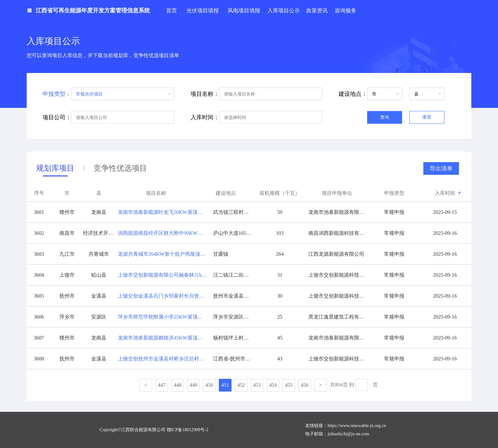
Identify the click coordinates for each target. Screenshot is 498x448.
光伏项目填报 (203, 11)
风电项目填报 (244, 11)
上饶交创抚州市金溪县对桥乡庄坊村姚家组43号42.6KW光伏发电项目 (164, 359)
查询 (385, 117)
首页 (172, 11)
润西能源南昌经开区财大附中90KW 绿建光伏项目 (164, 233)
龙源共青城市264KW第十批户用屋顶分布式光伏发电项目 (164, 254)
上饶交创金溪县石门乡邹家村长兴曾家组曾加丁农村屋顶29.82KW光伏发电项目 (164, 296)
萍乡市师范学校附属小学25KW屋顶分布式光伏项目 (164, 317)
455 (289, 385)
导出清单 (441, 168)
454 (273, 385)
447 (162, 385)
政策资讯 (317, 11)
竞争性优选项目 (120, 168)
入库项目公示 (284, 11)
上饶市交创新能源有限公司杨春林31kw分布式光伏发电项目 (164, 275)
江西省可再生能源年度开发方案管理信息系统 (93, 10)
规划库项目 (55, 170)
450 (209, 385)
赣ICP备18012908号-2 (188, 430)
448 (178, 385)
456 (305, 385)
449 (193, 385)
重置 (427, 117)
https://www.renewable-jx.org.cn (357, 426)
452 (241, 385)
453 (257, 385)
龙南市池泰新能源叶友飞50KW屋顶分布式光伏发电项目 (164, 212)
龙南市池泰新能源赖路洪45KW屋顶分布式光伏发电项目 (164, 338)
